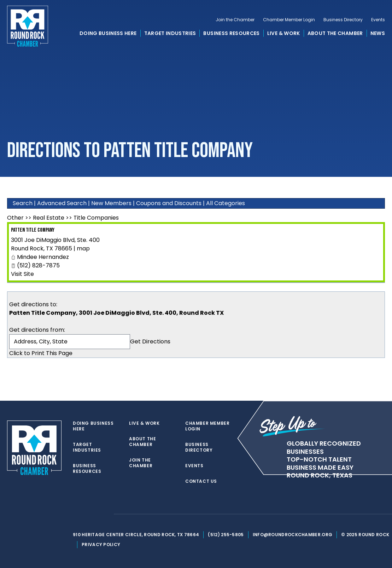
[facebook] (90, 514)
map (83, 248)
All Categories (226, 203)
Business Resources (231, 33)
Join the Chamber (235, 20)
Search (23, 203)
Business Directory (343, 20)
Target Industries (170, 33)
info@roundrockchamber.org (293, 535)
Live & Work (284, 33)
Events (378, 20)
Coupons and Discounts (169, 203)
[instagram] (105, 514)
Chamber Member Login (289, 20)
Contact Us (201, 481)
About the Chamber (335, 33)
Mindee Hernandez (43, 257)
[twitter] (76, 514)
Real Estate (49, 218)
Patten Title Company (33, 230)
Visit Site (22, 274)
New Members (111, 203)
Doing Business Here (108, 33)
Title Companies (96, 218)
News (378, 33)
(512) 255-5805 (226, 535)
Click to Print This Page (41, 353)
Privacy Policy (101, 544)
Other (15, 218)
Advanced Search (62, 203)
